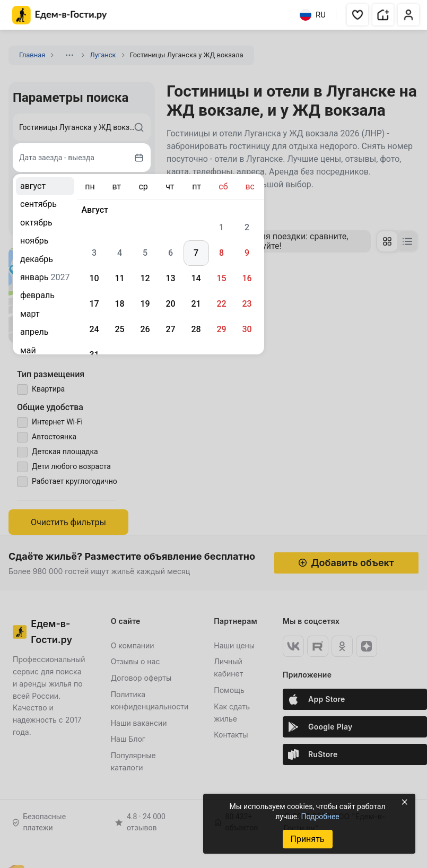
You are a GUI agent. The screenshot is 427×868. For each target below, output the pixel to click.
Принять (307, 839)
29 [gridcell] (221, 329)
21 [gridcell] (196, 304)
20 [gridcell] (170, 304)
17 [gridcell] (94, 304)
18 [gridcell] (119, 304)
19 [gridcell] (145, 304)
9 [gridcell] (247, 253)
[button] (358, 15)
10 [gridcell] (94, 278)
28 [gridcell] (196, 329)
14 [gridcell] (196, 278)
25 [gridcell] (119, 329)
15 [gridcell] (221, 278)
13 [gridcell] (170, 278)
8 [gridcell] (221, 253)
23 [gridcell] (247, 304)
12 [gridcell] (145, 278)
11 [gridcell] (119, 278)
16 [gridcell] (247, 278)
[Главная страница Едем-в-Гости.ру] (60, 15)
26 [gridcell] (145, 329)
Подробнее (320, 817)
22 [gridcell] (221, 304)
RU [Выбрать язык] (313, 15)
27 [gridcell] (170, 329)
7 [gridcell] (196, 253)
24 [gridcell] (94, 329)
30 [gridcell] (247, 329)
